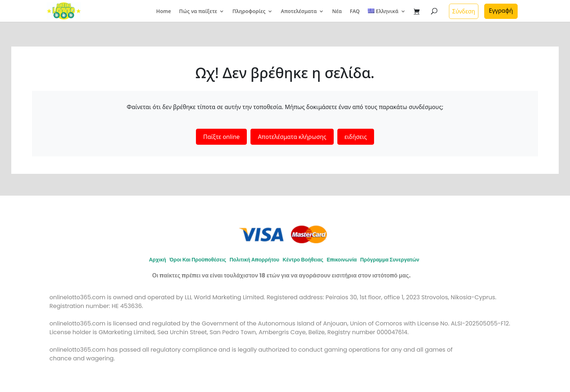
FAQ (355, 12)
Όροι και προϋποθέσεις (198, 260)
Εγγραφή (501, 11)
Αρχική (158, 260)
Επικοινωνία (342, 260)
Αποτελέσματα (299, 12)
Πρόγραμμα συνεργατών (390, 260)
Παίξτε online (221, 137)
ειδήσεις (356, 137)
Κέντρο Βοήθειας (303, 260)
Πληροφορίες (249, 12)
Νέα (337, 12)
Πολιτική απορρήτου (254, 260)
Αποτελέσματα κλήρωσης (292, 137)
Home (164, 12)
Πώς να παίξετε (198, 12)
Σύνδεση (464, 11)
